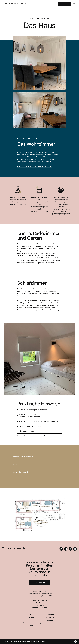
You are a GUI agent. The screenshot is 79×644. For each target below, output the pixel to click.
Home (32, 615)
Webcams (51, 620)
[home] (30, 4)
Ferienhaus (32, 617)
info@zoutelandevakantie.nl (42, 594)
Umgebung (51, 615)
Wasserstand (51, 617)
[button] (74, 4)
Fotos (32, 620)
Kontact (32, 626)
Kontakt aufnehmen (40, 582)
